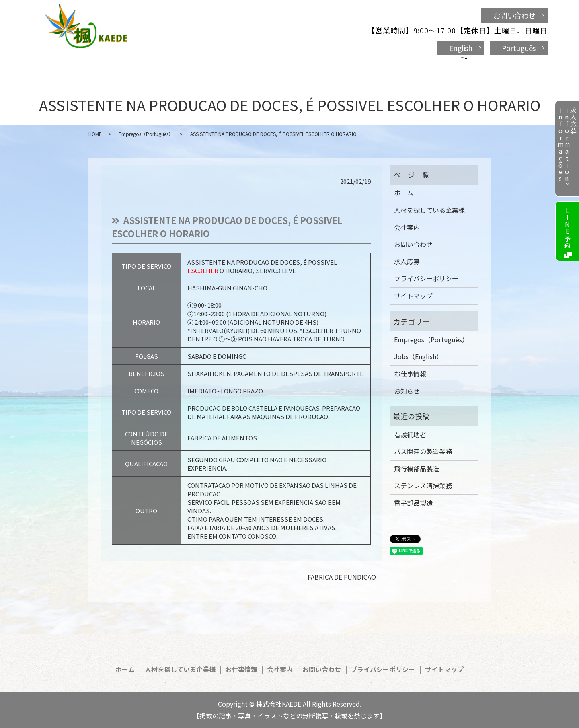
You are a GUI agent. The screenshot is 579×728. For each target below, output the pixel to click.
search (442, 66)
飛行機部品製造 (417, 469)
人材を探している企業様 (217, 65)
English (461, 48)
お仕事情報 (293, 65)
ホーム (149, 65)
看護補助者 (410, 434)
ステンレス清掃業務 (423, 485)
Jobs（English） (418, 356)
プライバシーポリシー (426, 278)
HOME (95, 134)
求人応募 (407, 261)
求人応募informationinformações (567, 145)
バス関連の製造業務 (423, 451)
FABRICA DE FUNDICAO (342, 577)
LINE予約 (567, 228)
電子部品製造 (413, 503)
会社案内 (343, 65)
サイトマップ (413, 296)
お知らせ (407, 391)
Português (519, 48)
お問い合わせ (514, 15)
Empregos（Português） (146, 134)
